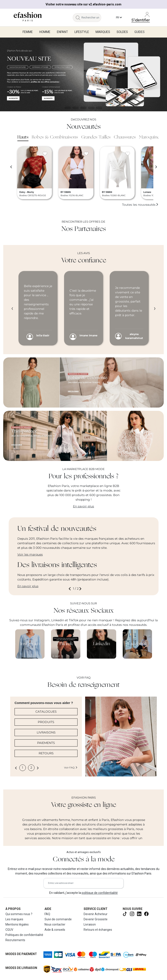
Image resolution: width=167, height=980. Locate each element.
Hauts (23, 137)
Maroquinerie (152, 137)
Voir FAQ (71, 768)
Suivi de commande (58, 919)
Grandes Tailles (96, 137)
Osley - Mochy (27, 192)
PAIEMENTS (46, 743)
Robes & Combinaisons (55, 137)
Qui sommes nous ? (19, 914)
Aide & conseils (55, 930)
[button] (71, 589)
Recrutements (15, 940)
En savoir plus (83, 506)
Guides (140, 32)
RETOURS (46, 753)
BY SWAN (66, 192)
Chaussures (125, 137)
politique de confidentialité (100, 893)
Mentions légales (17, 924)
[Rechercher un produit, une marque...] (91, 18)
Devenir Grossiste (96, 919)
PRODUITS (46, 722)
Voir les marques (30, 554)
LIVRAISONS (46, 732)
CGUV (9, 930)
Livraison (90, 924)
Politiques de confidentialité (24, 935)
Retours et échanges (98, 930)
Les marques (14, 919)
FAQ (47, 914)
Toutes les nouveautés (140, 205)
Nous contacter (55, 924)
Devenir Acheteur (96, 914)
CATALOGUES (46, 712)
